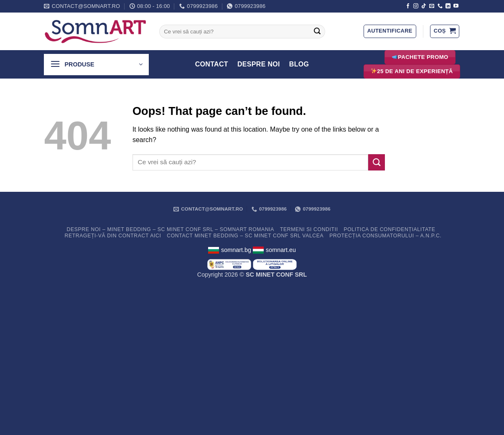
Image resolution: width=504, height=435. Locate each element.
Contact (212, 64)
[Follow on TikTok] (424, 6)
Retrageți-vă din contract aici (113, 236)
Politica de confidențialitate (389, 229)
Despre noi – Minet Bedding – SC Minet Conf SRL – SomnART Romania (170, 229)
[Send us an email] (432, 6)
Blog (299, 64)
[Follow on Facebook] (408, 6)
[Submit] (317, 32)
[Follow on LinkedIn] (448, 6)
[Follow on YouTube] (456, 6)
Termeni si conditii (309, 229)
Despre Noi (259, 64)
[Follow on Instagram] (416, 6)
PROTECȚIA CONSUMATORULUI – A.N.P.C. (385, 236)
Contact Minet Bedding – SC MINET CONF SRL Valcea (245, 236)
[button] (390, 31)
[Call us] (440, 6)
